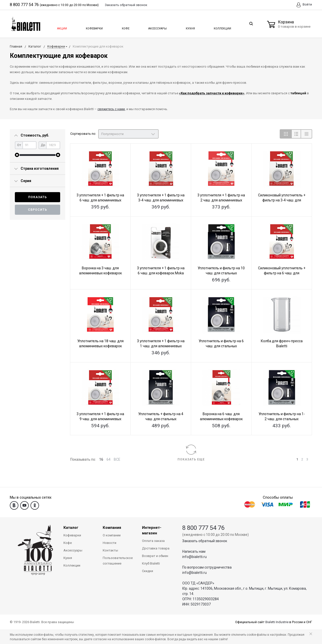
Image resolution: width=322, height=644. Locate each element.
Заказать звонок (126, 5)
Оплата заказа (153, 541)
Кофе (125, 27)
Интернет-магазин (152, 530)
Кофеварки (94, 27)
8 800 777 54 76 (24, 5)
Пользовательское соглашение (118, 561)
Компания (112, 528)
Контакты (110, 550)
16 (101, 459)
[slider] (17, 155)
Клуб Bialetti (151, 563)
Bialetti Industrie (277, 622)
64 (109, 459)
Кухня (190, 27)
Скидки (148, 571)
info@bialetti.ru (194, 557)
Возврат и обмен (155, 556)
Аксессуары (157, 27)
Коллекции (222, 27)
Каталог (71, 528)
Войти (304, 5)
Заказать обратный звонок (205, 541)
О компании (112, 535)
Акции (62, 27)
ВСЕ (117, 459)
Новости (110, 543)
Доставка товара (156, 548)
